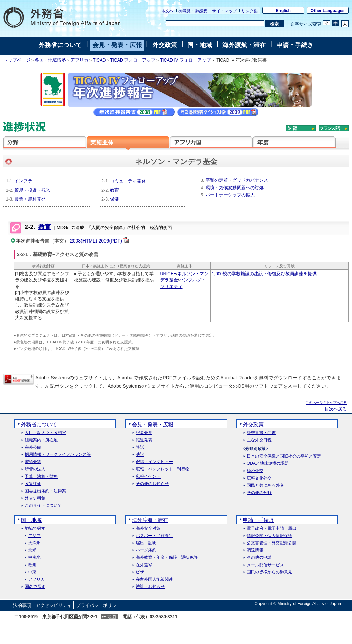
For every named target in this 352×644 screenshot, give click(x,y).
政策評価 (33, 484)
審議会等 (33, 462)
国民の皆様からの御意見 (269, 572)
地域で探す (35, 529)
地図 (112, 617)
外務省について (60, 45)
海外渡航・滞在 (244, 45)
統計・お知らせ (150, 587)
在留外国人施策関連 (154, 579)
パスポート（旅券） (154, 536)
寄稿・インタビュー (154, 462)
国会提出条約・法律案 (45, 491)
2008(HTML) (84, 241)
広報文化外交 (259, 478)
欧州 (32, 565)
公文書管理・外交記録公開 (272, 543)
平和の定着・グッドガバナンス (237, 180)
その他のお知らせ (152, 484)
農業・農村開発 (30, 199)
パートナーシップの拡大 (230, 195)
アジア (34, 536)
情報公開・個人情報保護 (269, 536)
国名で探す (35, 587)
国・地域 (200, 45)
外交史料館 (35, 498)
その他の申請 (259, 557)
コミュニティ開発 (128, 181)
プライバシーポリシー (99, 605)
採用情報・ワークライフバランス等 (58, 455)
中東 (32, 572)
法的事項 (22, 605)
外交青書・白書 (261, 433)
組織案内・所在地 (41, 440)
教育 (114, 190)
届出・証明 (146, 543)
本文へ (167, 11)
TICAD (99, 60)
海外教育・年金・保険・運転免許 (167, 557)
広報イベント (148, 477)
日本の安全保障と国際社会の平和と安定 (284, 456)
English (283, 11)
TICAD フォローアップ (133, 60)
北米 (32, 550)
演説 (140, 455)
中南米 (34, 557)
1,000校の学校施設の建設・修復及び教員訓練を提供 (264, 274)
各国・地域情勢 (50, 60)
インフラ (23, 181)
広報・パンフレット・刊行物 (163, 469)
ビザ (140, 572)
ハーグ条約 (146, 550)
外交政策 (165, 45)
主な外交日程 (259, 440)
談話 (140, 447)
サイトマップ (224, 11)
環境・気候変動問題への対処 (235, 188)
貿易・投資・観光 (32, 190)
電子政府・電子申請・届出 (272, 529)
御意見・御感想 (193, 11)
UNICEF (168, 274)
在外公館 (33, 447)
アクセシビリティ (54, 605)
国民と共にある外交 (265, 486)
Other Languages (328, 11)
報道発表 (144, 440)
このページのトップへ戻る (326, 403)
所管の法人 (35, 469)
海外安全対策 (148, 529)
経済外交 (255, 471)
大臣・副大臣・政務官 (45, 433)
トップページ (17, 60)
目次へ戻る (336, 409)
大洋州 (34, 543)
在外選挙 (144, 565)
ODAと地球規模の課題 (268, 464)
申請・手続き (295, 45)
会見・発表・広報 (117, 45)
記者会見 (144, 433)
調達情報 (255, 550)
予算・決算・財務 (41, 477)
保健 (114, 199)
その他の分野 (259, 493)
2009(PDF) (110, 241)
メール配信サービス (265, 565)
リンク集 (250, 11)
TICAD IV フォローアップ (185, 60)
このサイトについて (43, 506)
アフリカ (79, 60)
